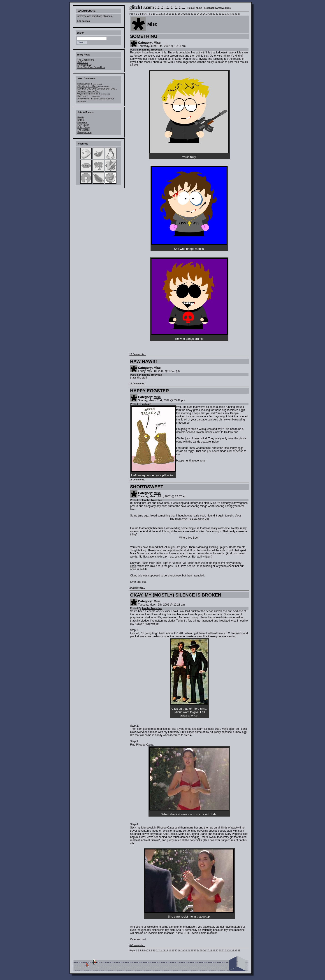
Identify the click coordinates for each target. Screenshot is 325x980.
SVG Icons (83, 62)
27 (208, 14)
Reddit (81, 118)
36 (236, 14)
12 (160, 14)
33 (226, 14)
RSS (229, 8)
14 (167, 14)
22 (192, 14)
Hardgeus (82, 123)
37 (239, 14)
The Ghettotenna (86, 60)
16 (173, 14)
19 (182, 14)
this (164, 53)
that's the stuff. (139, 378)
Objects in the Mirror (88, 86)
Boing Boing (84, 127)
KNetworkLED (85, 65)
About (199, 8)
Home (191, 8)
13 (164, 14)
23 (195, 14)
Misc (157, 43)
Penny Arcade (84, 132)
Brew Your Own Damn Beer (91, 67)
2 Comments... (137, 588)
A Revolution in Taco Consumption (95, 99)
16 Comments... (138, 384)
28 (211, 14)
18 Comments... (138, 354)
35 (233, 14)
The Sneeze (84, 130)
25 (201, 14)
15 (170, 14)
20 (186, 14)
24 (198, 14)
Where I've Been (189, 538)
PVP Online (83, 125)
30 (217, 14)
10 (154, 14)
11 (157, 14)
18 (179, 14)
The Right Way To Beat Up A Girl (189, 519)
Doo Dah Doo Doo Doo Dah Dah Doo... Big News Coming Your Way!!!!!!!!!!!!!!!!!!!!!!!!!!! (97, 91)
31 (220, 14)
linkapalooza (84, 84)
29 (214, 14)
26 (204, 14)
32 (223, 14)
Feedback (209, 8)
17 (176, 14)
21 (189, 14)
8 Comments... (137, 945)
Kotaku (81, 120)
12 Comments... (138, 480)
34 (229, 14)
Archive (220, 8)
